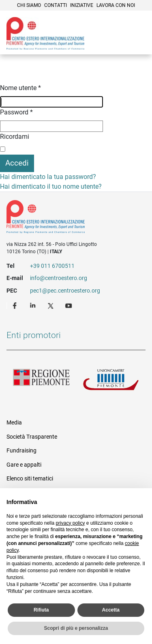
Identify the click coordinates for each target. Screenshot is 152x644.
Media (14, 422)
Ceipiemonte (45, 33)
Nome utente (20, 88)
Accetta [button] (111, 610)
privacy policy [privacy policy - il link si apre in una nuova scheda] (70, 523)
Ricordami (15, 137)
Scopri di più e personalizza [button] (76, 628)
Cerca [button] (118, 43)
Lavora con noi (116, 5)
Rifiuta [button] (41, 610)
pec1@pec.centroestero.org (65, 291)
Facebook (16, 305)
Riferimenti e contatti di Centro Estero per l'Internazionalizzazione (69, 218)
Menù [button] (136, 43)
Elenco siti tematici (30, 478)
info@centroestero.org (59, 278)
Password (16, 112)
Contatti (56, 5)
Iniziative (82, 5)
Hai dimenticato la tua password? (48, 177)
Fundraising (21, 450)
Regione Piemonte (41, 382)
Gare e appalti (24, 465)
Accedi (17, 163)
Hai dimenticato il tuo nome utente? (51, 186)
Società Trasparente (32, 437)
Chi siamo (29, 5)
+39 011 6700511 (52, 266)
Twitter (51, 305)
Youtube (69, 305)
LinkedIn (34, 305)
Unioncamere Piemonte (111, 382)
